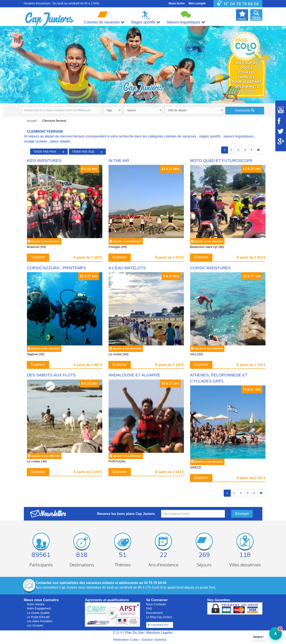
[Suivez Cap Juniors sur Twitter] (281, 131)
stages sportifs (210, 136)
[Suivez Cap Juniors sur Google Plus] (281, 141)
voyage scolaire (35, 141)
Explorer (38, 257)
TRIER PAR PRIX (45, 152)
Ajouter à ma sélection (46, 241)
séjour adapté (60, 141)
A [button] (273, 636)
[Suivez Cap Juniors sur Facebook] (281, 121)
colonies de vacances (180, 136)
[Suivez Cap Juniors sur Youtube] (281, 110)
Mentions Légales (160, 633)
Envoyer (242, 514)
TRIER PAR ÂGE (83, 152)
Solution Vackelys (154, 640)
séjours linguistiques (239, 136)
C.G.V (118, 633)
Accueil (32, 121)
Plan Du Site (134, 633)
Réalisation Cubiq (126, 640)
